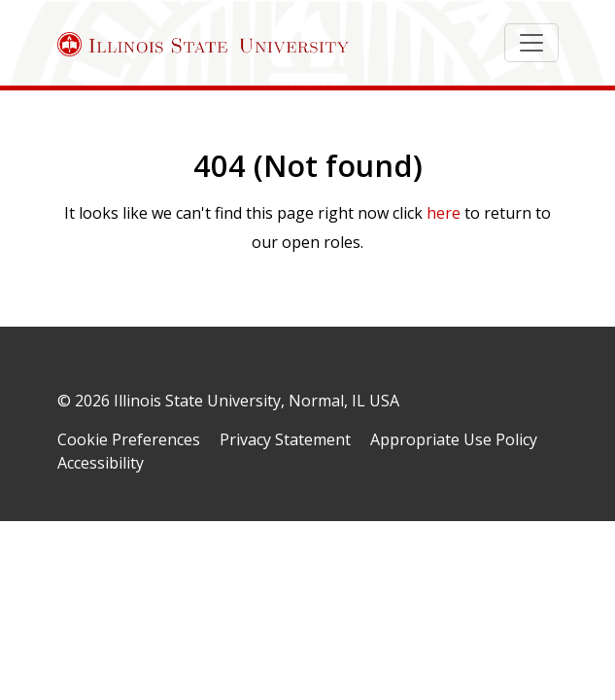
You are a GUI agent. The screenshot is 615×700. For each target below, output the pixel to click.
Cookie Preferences (129, 439)
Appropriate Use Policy (454, 439)
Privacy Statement (285, 439)
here (444, 213)
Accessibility (101, 463)
